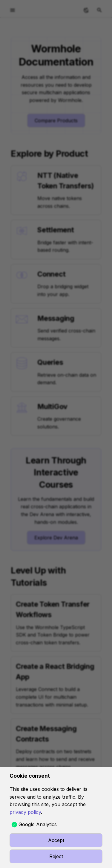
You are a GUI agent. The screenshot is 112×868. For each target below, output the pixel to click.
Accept (56, 840)
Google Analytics (38, 824)
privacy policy (25, 812)
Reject (56, 856)
